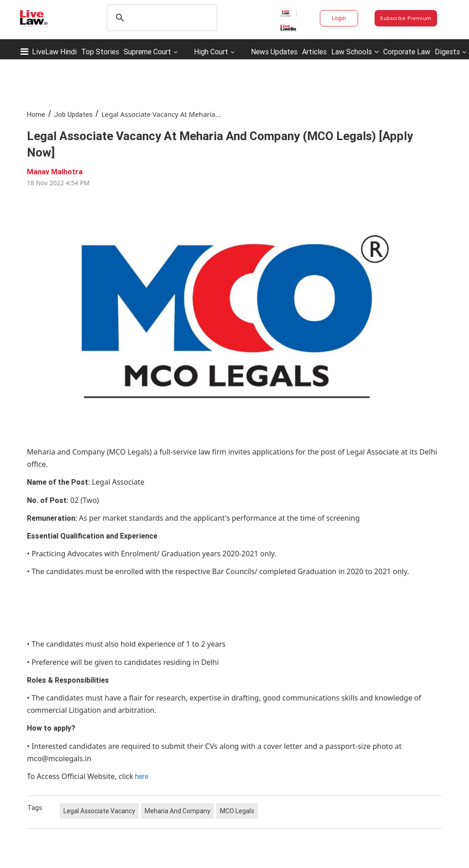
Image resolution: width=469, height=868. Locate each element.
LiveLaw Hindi (54, 52)
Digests (447, 52)
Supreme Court (147, 52)
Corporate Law (407, 52)
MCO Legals (237, 811)
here (142, 776)
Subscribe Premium (406, 18)
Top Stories (100, 52)
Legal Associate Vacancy (99, 811)
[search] (161, 18)
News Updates (274, 52)
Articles (314, 52)
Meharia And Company (177, 811)
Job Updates (73, 114)
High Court (211, 52)
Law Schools (355, 52)
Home (36, 114)
